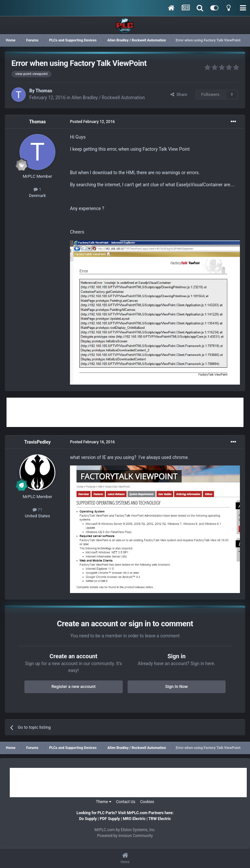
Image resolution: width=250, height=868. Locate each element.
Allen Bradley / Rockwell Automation (108, 98)
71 (38, 510)
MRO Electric (134, 819)
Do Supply (88, 819)
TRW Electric (160, 819)
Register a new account (74, 686)
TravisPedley (37, 442)
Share (179, 94)
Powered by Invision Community (125, 836)
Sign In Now (177, 686)
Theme (104, 802)
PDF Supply (110, 819)
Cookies (147, 802)
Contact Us (126, 802)
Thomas (44, 91)
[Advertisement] (125, 412)
